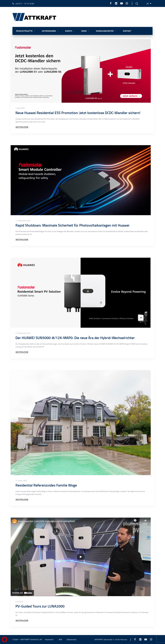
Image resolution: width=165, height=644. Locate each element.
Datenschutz (72, 640)
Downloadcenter (105, 31)
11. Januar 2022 (21, 481)
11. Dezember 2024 (23, 221)
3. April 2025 (20, 108)
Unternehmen (49, 31)
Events (69, 31)
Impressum (49, 640)
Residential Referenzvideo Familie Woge (46, 485)
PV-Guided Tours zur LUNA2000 (40, 606)
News (84, 31)
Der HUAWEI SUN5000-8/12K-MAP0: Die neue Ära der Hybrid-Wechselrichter (75, 338)
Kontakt (127, 31)
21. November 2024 (23, 333)
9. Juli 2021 (19, 602)
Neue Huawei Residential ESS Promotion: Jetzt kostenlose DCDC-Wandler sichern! (78, 113)
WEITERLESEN (22, 127)
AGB (60, 640)
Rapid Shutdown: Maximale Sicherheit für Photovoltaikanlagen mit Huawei (72, 225)
